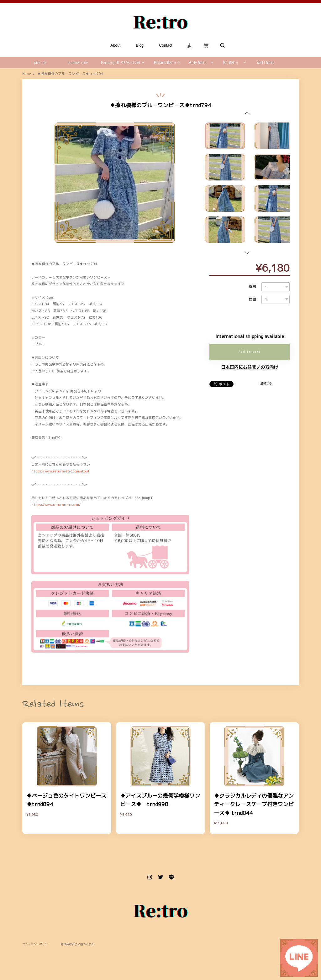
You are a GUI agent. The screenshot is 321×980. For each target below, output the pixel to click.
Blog (140, 45)
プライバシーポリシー (36, 944)
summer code (78, 63)
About (116, 45)
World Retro (265, 63)
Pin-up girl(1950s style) (121, 63)
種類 (253, 287)
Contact (166, 45)
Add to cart (250, 352)
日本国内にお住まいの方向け (250, 367)
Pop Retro (230, 63)
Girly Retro (198, 63)
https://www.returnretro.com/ (56, 505)
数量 (253, 299)
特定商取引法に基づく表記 (77, 944)
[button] (247, 113)
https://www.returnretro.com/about (61, 471)
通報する (266, 384)
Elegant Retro (165, 63)
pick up (40, 63)
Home (26, 74)
